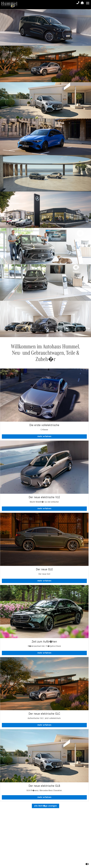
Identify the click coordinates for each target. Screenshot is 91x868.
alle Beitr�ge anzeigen (45, 806)
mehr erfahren (44, 436)
